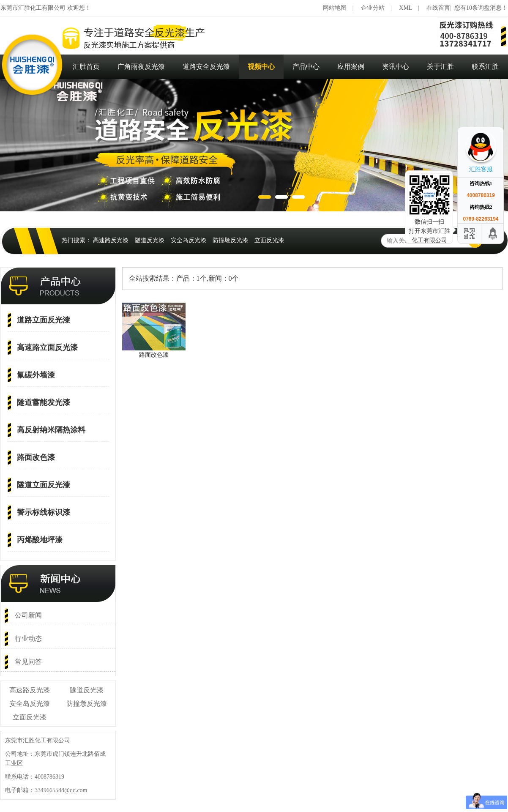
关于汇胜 (440, 67)
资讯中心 (396, 67)
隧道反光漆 (150, 240)
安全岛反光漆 (188, 240)
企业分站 (373, 8)
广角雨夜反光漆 (141, 67)
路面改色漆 (154, 355)
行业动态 (28, 638)
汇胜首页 (86, 67)
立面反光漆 (269, 240)
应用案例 (351, 67)
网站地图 (335, 8)
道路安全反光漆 (206, 67)
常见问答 (28, 662)
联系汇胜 (485, 67)
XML (406, 8)
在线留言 (438, 8)
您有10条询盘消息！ (481, 8)
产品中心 (306, 67)
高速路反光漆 (111, 240)
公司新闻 (28, 615)
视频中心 (261, 67)
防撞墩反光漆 (230, 240)
